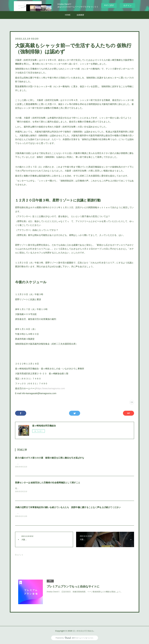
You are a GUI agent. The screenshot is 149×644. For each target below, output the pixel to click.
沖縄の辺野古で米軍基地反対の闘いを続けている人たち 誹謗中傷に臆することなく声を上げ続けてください (68, 508)
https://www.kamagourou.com (51, 388)
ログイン (127, 5)
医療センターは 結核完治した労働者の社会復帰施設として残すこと (48, 483)
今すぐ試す (109, 5)
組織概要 (80, 15)
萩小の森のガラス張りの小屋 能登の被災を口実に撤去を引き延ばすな (50, 458)
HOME (68, 15)
